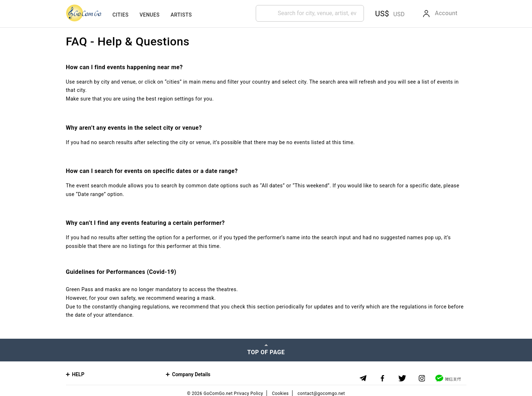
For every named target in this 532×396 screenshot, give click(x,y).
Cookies (280, 393)
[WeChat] (448, 378)
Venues (150, 15)
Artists (181, 15)
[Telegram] (363, 378)
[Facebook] (382, 379)
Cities (121, 15)
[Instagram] (422, 379)
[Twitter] (402, 379)
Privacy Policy (249, 393)
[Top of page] (266, 350)
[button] (389, 14)
